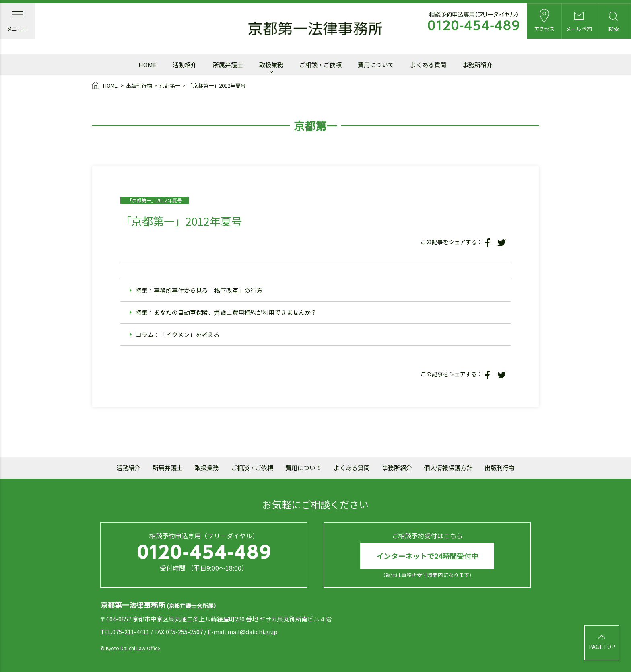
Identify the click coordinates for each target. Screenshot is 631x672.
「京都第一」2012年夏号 (217, 85)
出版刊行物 (139, 85)
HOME (105, 86)
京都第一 (170, 85)
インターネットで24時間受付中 (427, 556)
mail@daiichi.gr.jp (253, 632)
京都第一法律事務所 (315, 29)
